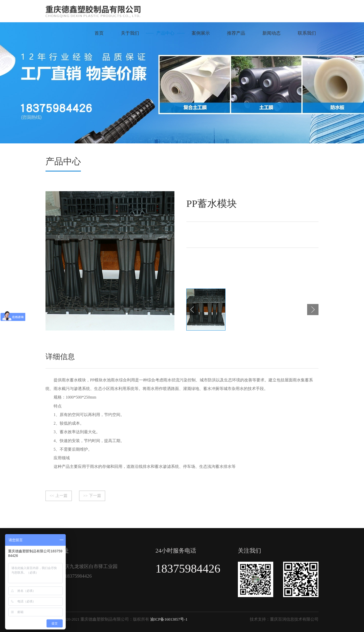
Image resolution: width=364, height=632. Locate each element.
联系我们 (307, 33)
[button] (192, 310)
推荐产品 (236, 33)
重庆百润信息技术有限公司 (294, 619)
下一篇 (92, 496)
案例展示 (201, 33)
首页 (99, 33)
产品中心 (165, 33)
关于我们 (130, 33)
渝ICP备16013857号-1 (169, 619)
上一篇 (59, 496)
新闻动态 (271, 33)
